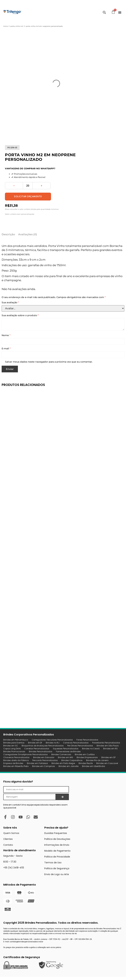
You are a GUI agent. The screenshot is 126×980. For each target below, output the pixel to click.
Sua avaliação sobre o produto (20, 315)
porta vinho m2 (17, 26)
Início (6, 26)
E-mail (6, 349)
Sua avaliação (10, 303)
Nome (6, 335)
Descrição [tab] (8, 234)
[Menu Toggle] (120, 12)
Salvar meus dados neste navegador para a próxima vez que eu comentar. (49, 362)
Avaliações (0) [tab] (28, 234)
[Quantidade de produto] (28, 186)
